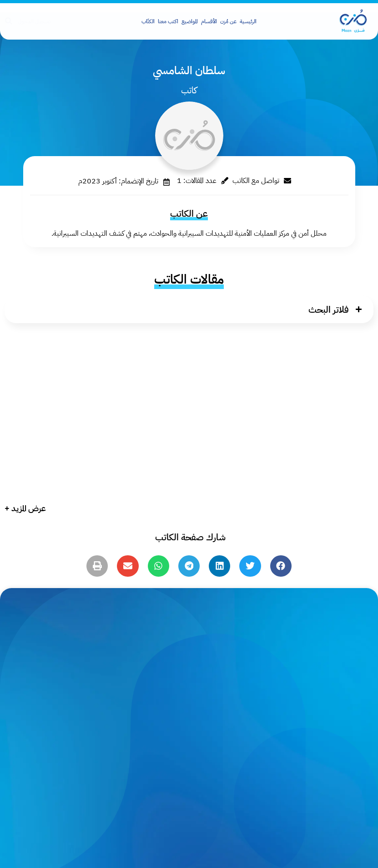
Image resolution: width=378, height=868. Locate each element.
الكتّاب (148, 21)
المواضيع (190, 21)
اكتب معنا (168, 21)
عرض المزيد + (25, 508)
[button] (189, 310)
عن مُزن (228, 21)
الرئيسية (248, 21)
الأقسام (209, 21)
